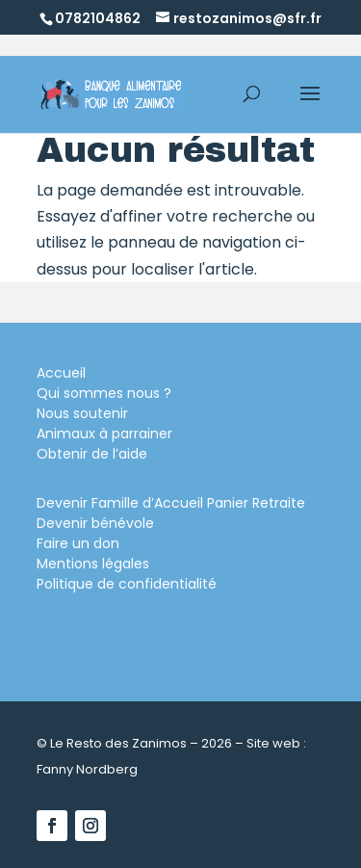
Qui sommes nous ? (104, 393)
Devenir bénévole (95, 523)
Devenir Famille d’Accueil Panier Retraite (171, 503)
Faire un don (78, 543)
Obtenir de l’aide (92, 454)
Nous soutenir (82, 413)
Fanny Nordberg (87, 769)
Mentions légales (93, 564)
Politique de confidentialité (127, 584)
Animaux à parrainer (104, 434)
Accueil (61, 373)
